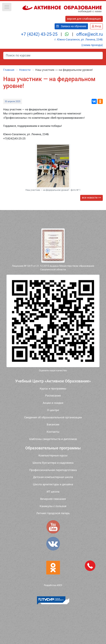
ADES (59, 585)
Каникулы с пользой (53, 506)
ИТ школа (53, 492)
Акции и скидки (53, 403)
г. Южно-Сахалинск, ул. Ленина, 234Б (79, 39)
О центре (53, 410)
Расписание (53, 396)
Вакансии (53, 424)
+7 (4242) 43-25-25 (40, 34)
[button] (7, 7)
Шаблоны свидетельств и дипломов (53, 439)
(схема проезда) (92, 45)
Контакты (53, 432)
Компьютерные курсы (53, 455)
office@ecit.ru (90, 34)
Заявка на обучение (71, 26)
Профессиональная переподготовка (53, 470)
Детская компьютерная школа (53, 477)
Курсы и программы (53, 389)
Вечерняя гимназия (53, 499)
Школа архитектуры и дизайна (53, 484)
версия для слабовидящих (84, 19)
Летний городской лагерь (53, 513)
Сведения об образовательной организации (53, 417)
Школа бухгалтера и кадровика (53, 463)
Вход (96, 26)
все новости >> (91, 198)
